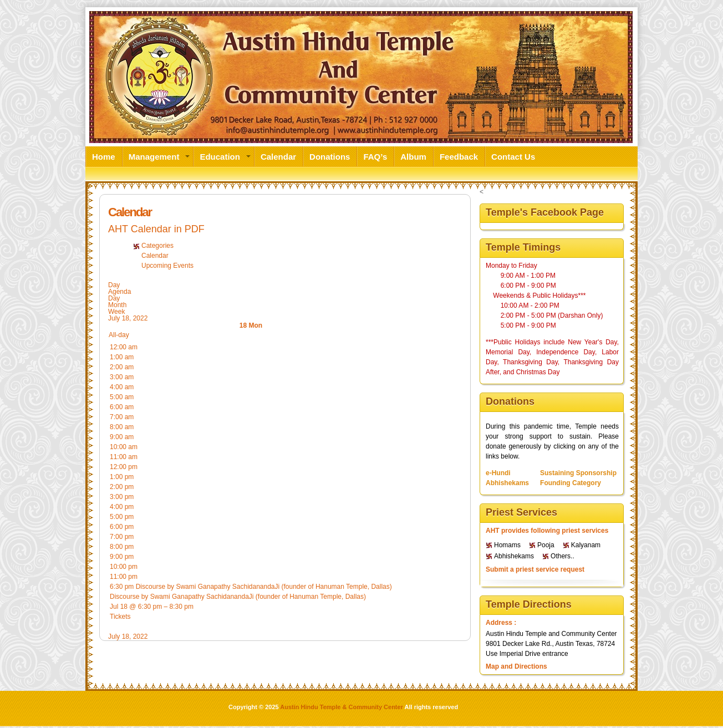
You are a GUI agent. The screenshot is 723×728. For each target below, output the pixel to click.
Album (413, 156)
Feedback (459, 156)
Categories (157, 246)
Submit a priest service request (535, 569)
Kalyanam (586, 545)
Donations (330, 156)
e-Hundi (498, 473)
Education (220, 156)
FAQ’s (375, 156)
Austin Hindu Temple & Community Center (342, 707)
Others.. (562, 556)
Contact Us (513, 156)
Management (154, 156)
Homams (507, 545)
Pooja (546, 545)
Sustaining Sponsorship (578, 473)
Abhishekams (507, 483)
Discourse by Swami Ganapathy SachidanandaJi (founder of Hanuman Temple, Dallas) (238, 597)
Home (104, 156)
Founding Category (571, 483)
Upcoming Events (167, 266)
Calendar (278, 156)
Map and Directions (516, 666)
